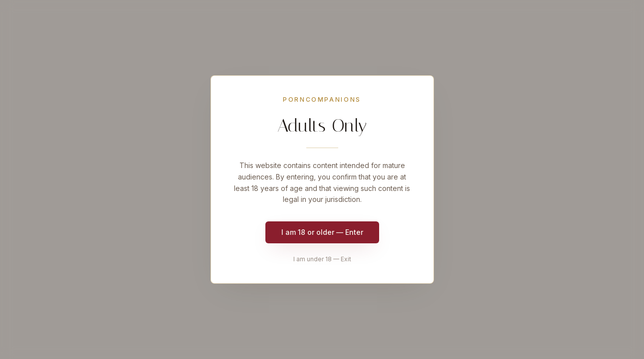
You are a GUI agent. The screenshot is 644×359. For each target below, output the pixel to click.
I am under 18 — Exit (322, 259)
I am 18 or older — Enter (322, 232)
